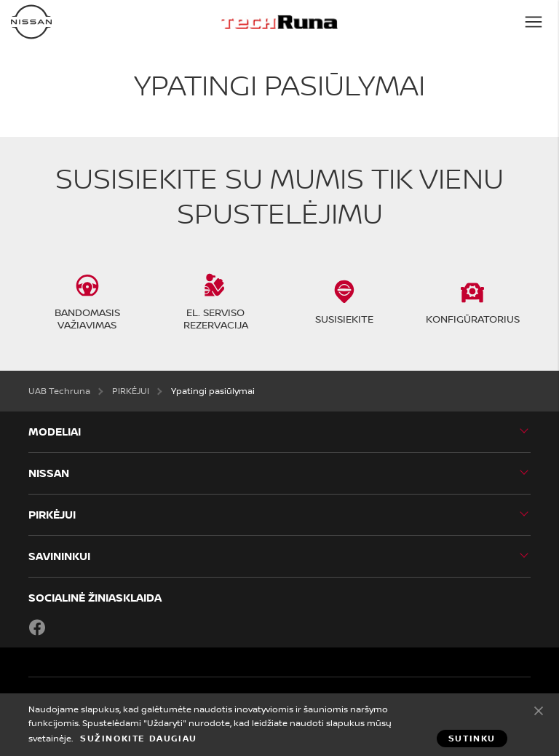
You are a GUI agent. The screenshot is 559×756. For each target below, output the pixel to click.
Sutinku (539, 710)
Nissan (49, 473)
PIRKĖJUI (52, 515)
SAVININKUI (59, 556)
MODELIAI (55, 432)
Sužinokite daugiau (139, 739)
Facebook (37, 627)
